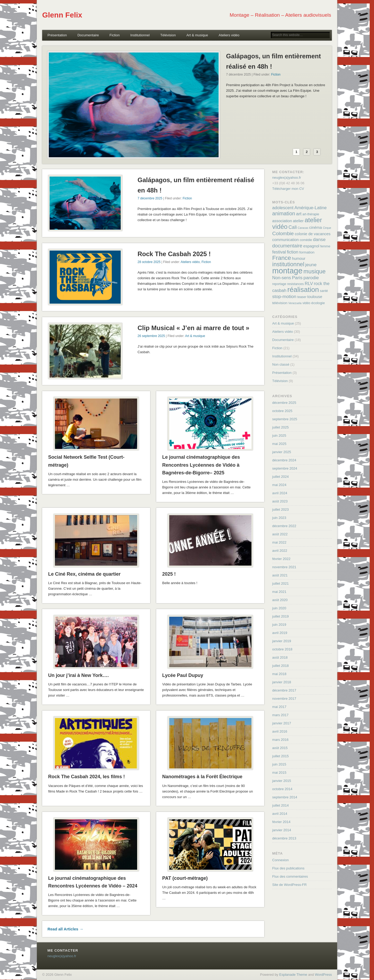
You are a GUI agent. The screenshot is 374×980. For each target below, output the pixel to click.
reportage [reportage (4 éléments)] (279, 284)
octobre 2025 (282, 411)
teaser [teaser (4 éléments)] (302, 297)
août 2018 (280, 657)
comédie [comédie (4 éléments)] (306, 240)
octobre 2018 (282, 649)
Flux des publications (288, 868)
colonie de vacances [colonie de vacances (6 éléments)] (313, 234)
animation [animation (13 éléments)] (284, 213)
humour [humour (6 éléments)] (299, 259)
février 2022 (281, 559)
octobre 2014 (282, 789)
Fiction (115, 35)
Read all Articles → (65, 929)
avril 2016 (280, 731)
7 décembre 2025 (150, 198)
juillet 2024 (280, 477)
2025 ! (169, 574)
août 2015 (280, 748)
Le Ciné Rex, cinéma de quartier (84, 574)
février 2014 (281, 822)
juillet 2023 (280, 509)
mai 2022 (279, 542)
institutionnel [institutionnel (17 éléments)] (288, 264)
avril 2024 (280, 493)
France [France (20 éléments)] (282, 258)
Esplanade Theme (293, 975)
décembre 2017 (284, 690)
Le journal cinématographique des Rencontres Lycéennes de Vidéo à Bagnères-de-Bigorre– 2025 (201, 465)
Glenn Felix (62, 15)
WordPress (323, 975)
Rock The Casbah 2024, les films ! (87, 777)
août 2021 (280, 575)
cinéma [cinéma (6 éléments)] (316, 227)
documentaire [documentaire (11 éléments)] (287, 246)
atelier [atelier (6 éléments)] (298, 221)
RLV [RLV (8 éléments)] (309, 284)
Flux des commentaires (290, 876)
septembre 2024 (285, 468)
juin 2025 (279, 436)
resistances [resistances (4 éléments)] (295, 284)
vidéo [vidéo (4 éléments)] (306, 303)
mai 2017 (279, 707)
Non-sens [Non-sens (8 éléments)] (282, 278)
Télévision (168, 35)
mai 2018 (279, 674)
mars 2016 (280, 740)
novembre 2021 (284, 567)
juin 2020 (279, 608)
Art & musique (197, 35)
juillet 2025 (280, 427)
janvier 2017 (282, 723)
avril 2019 (280, 633)
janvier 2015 (282, 781)
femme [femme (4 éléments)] (325, 246)
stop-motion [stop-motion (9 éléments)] (284, 296)
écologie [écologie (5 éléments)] (318, 303)
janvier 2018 (282, 682)
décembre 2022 (284, 526)
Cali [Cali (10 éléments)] (293, 227)
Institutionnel (140, 35)
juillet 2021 (280, 583)
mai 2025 (279, 444)
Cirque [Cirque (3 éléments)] (327, 228)
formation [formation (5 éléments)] (307, 252)
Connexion (280, 860)
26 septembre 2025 (151, 336)
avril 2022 (280, 551)
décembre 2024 (284, 460)
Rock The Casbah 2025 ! (174, 254)
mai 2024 (279, 485)
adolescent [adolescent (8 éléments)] (283, 208)
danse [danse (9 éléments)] (319, 239)
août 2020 (280, 600)
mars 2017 (280, 715)
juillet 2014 (280, 805)
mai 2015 (279, 773)
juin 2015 (279, 764)
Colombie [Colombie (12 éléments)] (283, 233)
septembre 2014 (285, 797)
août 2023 (280, 501)
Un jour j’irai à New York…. (79, 675)
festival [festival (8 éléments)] (279, 252)
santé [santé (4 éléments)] (324, 291)
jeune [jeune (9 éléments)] (311, 265)
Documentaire (88, 35)
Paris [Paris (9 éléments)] (297, 278)
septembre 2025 (285, 419)
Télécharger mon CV (288, 189)
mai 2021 (279, 592)
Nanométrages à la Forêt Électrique (202, 777)
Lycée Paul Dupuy (183, 675)
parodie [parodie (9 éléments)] (311, 278)
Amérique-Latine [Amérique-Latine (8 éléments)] (310, 208)
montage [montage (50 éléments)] (287, 271)
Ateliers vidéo (229, 35)
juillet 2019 (280, 616)
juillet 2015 (280, 756)
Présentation (57, 35)
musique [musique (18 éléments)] (315, 271)
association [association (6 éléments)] (282, 221)
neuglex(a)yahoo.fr (286, 178)
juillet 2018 (280, 666)
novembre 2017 (284, 699)
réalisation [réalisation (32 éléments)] (303, 290)
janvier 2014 (282, 830)
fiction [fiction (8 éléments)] (292, 252)
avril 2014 (280, 814)
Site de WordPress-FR (289, 885)
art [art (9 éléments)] (299, 214)
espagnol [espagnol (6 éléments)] (311, 246)
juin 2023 (279, 518)
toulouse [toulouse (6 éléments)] (315, 297)
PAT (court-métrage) (185, 878)
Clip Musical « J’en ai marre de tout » (193, 328)
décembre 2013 (284, 838)
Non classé (281, 364)
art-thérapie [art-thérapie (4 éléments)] (311, 214)
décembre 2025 (284, 403)
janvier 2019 (282, 641)
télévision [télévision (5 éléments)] (280, 303)
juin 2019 (279, 625)
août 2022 (280, 534)
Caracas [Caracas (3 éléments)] (303, 228)
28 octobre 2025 (149, 262)
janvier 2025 (282, 452)
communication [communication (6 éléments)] (285, 240)
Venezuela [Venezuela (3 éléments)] (295, 303)
